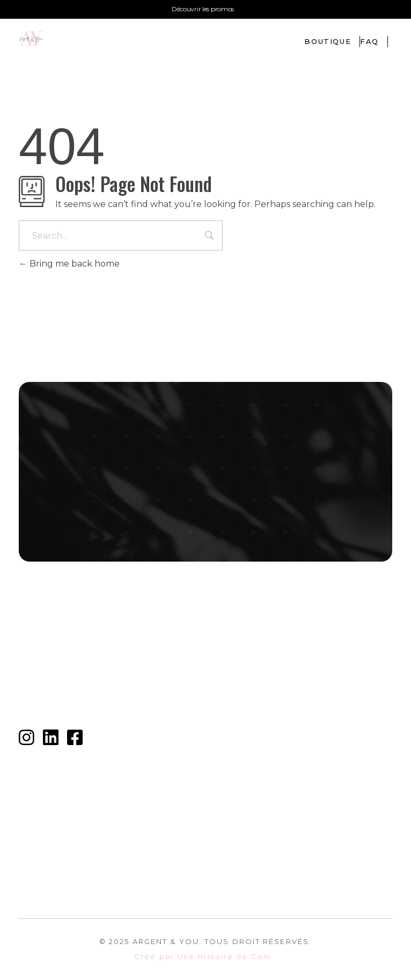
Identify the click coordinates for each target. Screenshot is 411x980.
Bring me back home (69, 264)
